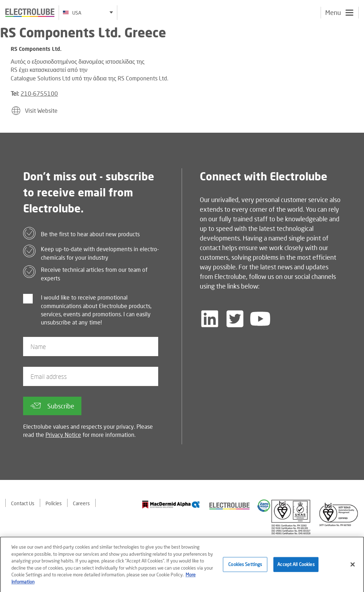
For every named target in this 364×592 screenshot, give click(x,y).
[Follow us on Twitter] (235, 319)
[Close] (353, 567)
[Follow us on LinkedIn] (210, 319)
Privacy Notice (63, 435)
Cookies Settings (245, 566)
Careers (81, 503)
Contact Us (23, 503)
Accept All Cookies (296, 566)
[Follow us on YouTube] (260, 319)
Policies (54, 503)
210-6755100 (39, 93)
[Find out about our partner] (171, 505)
